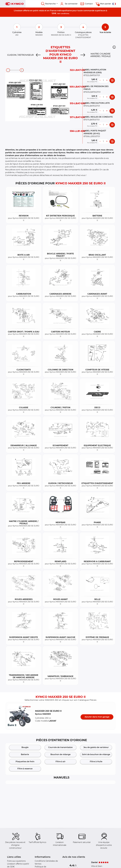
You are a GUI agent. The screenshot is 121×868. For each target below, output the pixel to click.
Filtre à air (60, 762)
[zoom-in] (22, 70)
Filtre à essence (25, 769)
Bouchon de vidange (60, 754)
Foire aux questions (16, 861)
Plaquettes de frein (25, 762)
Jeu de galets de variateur (96, 747)
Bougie (25, 747)
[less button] (100, 80)
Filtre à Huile (96, 762)
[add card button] (112, 80)
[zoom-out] (8, 70)
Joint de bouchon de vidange (96, 754)
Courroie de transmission (60, 747)
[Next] (83, 55)
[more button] (107, 80)
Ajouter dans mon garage (97, 717)
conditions (65, 13)
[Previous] (38, 55)
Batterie (25, 754)
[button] (114, 47)
